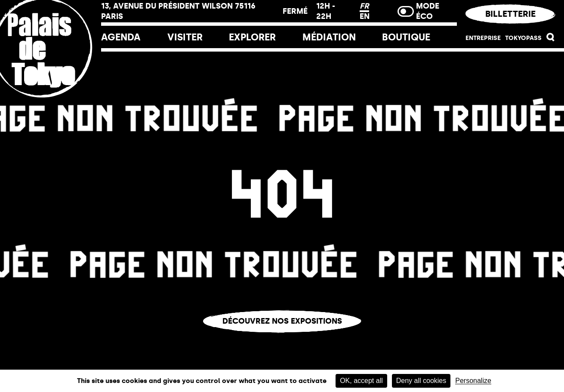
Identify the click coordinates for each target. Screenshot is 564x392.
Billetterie (510, 14)
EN (365, 16)
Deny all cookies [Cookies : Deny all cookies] (421, 381)
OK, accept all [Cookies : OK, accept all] (361, 381)
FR (364, 6)
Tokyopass (523, 38)
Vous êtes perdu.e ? (282, 339)
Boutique (406, 37)
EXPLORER (252, 37)
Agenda (121, 37)
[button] (551, 39)
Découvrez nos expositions (282, 321)
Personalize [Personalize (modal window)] (473, 381)
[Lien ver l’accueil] (51, 104)
